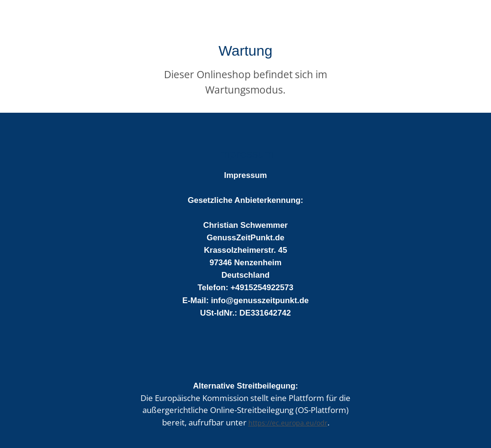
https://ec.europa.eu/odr (288, 423)
